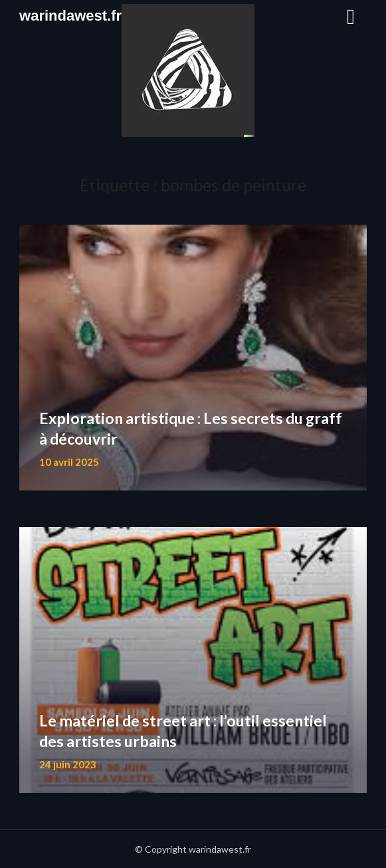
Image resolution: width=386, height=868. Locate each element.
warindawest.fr (70, 16)
